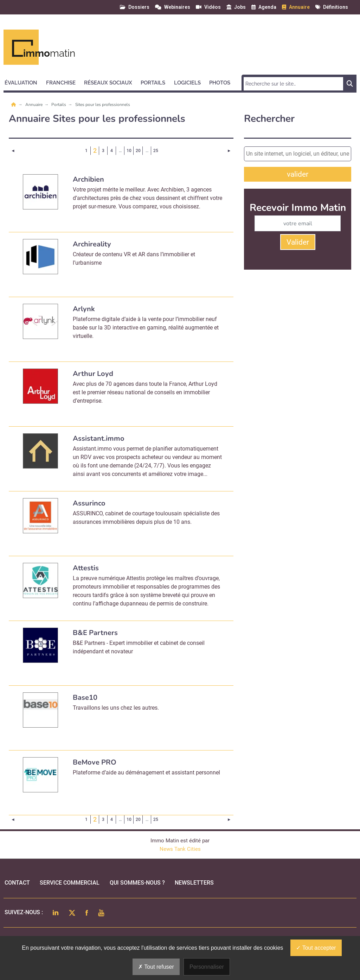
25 (156, 151)
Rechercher (269, 119)
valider (298, 174)
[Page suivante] (229, 151)
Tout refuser (156, 967)
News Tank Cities (180, 849)
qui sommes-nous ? (137, 883)
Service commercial (70, 883)
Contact (17, 883)
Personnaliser (207, 967)
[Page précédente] (13, 151)
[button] (24, 82)
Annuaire (34, 105)
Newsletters (194, 883)
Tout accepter (316, 948)
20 (138, 151)
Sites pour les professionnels (103, 105)
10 (129, 151)
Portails (59, 105)
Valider (298, 242)
